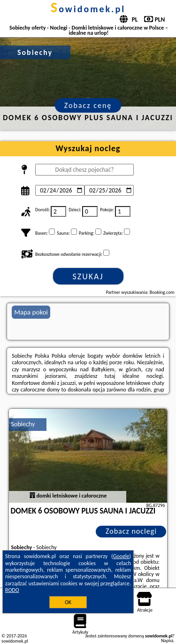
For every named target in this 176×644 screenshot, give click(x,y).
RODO (12, 590)
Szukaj (88, 276)
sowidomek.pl (88, 9)
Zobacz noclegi (131, 531)
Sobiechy (23, 424)
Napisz (167, 640)
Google (121, 556)
